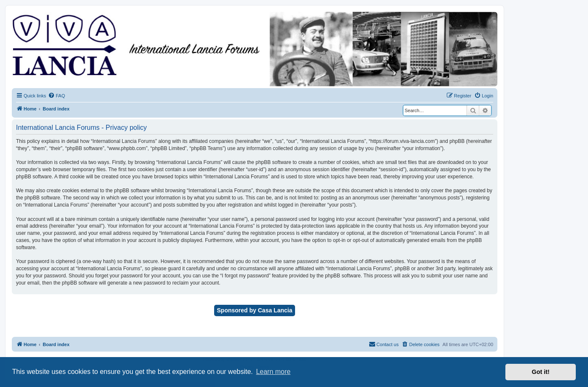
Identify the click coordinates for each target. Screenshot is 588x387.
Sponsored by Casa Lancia (255, 310)
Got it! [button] (541, 372)
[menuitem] (56, 96)
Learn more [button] (273, 372)
